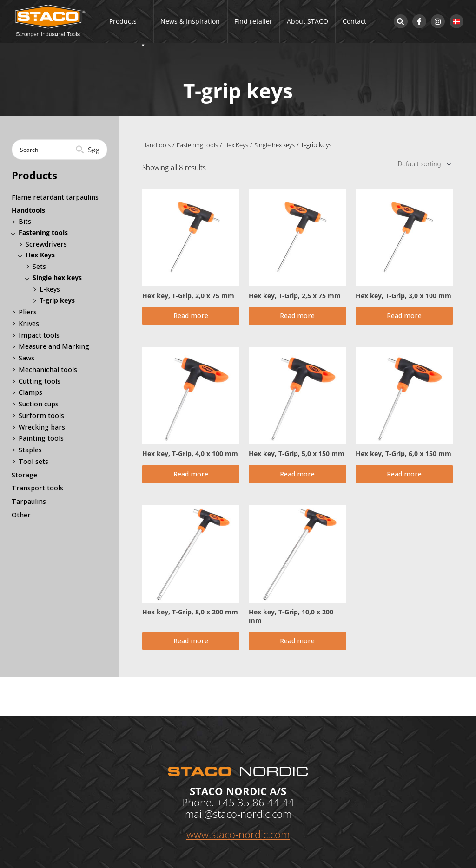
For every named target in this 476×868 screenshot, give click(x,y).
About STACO (307, 21)
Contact (354, 21)
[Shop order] (422, 165)
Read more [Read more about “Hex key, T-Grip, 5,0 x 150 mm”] (297, 482)
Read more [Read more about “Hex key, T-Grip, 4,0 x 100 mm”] (191, 482)
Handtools (157, 145)
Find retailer (253, 21)
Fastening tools (200, 145)
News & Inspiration (190, 21)
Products (128, 30)
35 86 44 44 (266, 802)
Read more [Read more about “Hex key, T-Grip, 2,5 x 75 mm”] (297, 319)
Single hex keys (284, 145)
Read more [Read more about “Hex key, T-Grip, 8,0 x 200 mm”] (191, 653)
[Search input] (48, 150)
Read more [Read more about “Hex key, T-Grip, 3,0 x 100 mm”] (404, 319)
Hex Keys (242, 145)
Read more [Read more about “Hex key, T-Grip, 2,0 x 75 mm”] (191, 319)
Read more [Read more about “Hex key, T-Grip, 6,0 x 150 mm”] (404, 482)
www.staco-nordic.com (238, 834)
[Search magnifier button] (89, 150)
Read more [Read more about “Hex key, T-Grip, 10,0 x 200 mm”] (297, 653)
